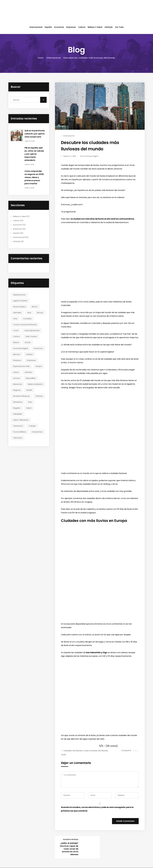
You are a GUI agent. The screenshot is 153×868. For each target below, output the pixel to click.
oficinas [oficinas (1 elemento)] (39, 396)
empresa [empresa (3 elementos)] (17, 360)
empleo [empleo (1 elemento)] (29, 354)
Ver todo (119, 27)
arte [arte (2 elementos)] (29, 313)
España (48, 27)
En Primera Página (91, 156)
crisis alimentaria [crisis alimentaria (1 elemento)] (32, 330)
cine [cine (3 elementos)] (15, 319)
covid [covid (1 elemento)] (16, 330)
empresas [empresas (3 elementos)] (31, 360)
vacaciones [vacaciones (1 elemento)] (37, 432)
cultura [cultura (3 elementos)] (16, 336)
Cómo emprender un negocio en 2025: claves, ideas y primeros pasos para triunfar (34, 177)
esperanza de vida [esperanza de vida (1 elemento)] (21, 366)
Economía (59, 27)
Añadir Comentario (125, 821)
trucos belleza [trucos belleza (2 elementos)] (20, 432)
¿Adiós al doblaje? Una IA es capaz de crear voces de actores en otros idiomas (69, 849)
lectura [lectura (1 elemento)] (16, 378)
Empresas (71, 27)
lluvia (63, 755)
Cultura (82, 27)
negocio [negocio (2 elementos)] (17, 390)
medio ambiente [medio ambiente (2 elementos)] (35, 384)
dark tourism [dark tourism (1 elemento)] (31, 336)
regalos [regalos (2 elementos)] (17, 408)
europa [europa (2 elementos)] (39, 366)
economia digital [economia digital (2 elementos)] (20, 348)
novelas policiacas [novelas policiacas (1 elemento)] (21, 396)
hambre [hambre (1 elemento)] (28, 372)
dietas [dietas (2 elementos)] (16, 342)
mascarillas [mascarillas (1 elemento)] (31, 378)
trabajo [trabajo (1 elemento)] (32, 426)
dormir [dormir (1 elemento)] (28, 342)
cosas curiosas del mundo (95, 751)
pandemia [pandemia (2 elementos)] (18, 402)
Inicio (41, 58)
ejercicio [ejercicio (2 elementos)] (17, 354)
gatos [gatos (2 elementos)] (16, 372)
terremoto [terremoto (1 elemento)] (18, 426)
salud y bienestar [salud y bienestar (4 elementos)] (21, 420)
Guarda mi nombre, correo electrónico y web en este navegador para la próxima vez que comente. (97, 809)
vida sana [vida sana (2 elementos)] (18, 438)
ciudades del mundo (73, 751)
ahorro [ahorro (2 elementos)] (35, 307)
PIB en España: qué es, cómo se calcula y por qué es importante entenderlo (34, 154)
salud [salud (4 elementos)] (29, 408)
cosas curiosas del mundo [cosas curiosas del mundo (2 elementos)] (25, 324)
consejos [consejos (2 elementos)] (27, 319)
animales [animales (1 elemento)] (17, 313)
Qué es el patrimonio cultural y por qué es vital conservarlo (35, 134)
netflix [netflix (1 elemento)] (29, 390)
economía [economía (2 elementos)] (38, 348)
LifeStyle (109, 27)
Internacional (36, 27)
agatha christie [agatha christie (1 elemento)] (20, 301)
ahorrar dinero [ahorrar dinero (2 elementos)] (19, 307)
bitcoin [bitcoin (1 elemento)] (40, 313)
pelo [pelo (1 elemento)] (30, 402)
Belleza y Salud (95, 27)
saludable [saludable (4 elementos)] (18, 414)
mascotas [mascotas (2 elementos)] (18, 384)
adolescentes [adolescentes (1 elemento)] (19, 295)
